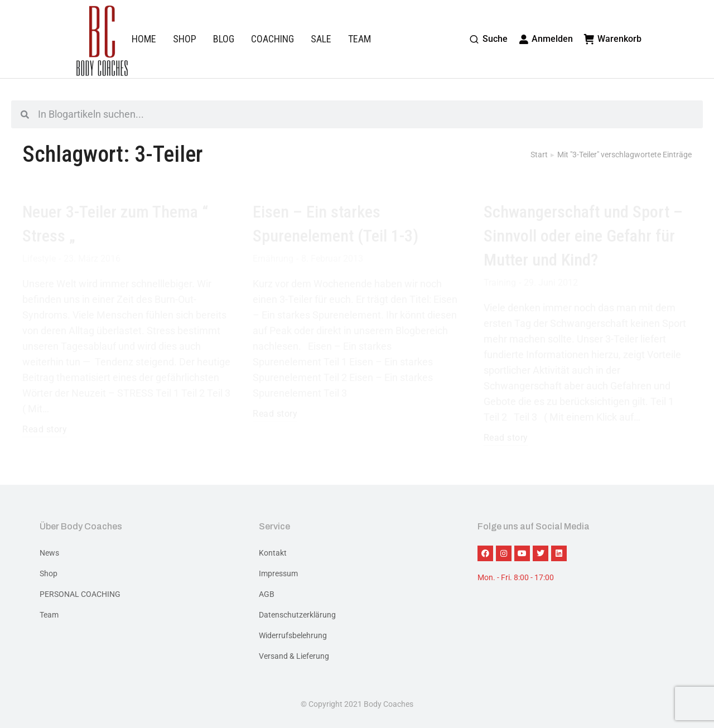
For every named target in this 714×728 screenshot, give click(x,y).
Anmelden (546, 39)
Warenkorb (613, 39)
